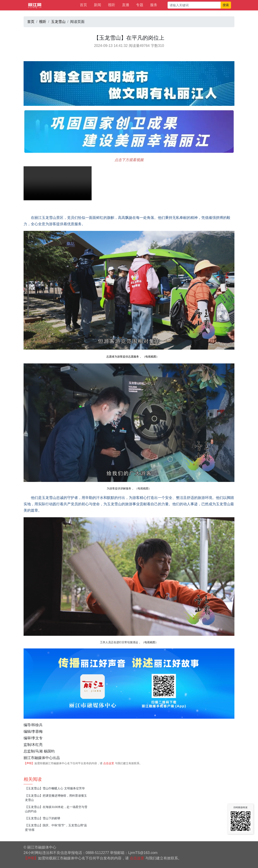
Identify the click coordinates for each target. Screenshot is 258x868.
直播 (126, 5)
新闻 (97, 5)
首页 (83, 5)
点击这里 (109, 763)
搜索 (226, 5)
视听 (112, 5)
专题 (140, 5)
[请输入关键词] (194, 5)
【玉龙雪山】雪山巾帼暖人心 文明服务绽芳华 (55, 788)
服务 (154, 5)
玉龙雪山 (58, 22)
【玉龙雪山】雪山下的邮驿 (43, 818)
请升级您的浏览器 (58, 183)
